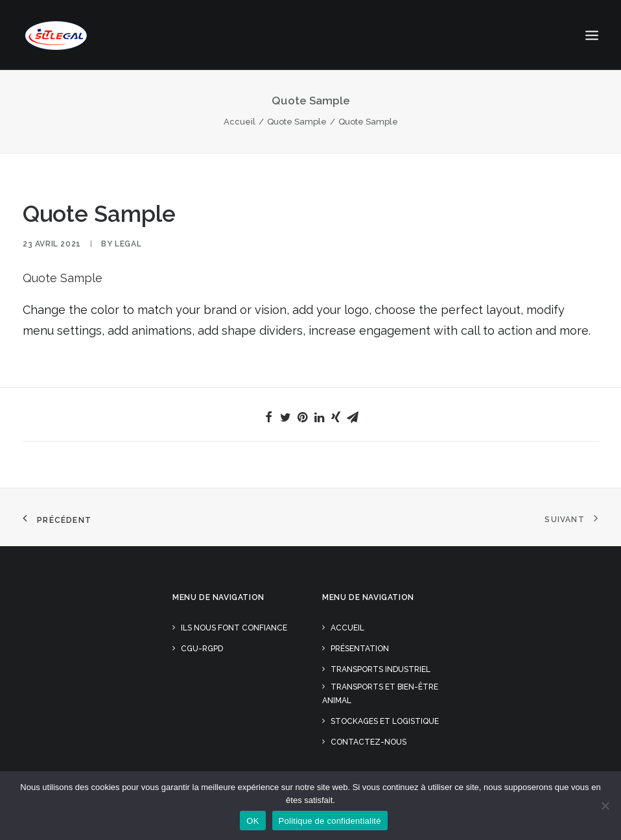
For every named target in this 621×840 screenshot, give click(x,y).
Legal (128, 244)
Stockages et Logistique (385, 721)
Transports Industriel (381, 669)
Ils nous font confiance (234, 628)
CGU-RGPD (202, 649)
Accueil (240, 122)
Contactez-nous (369, 742)
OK (252, 821)
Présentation (360, 649)
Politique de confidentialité (330, 821)
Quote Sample (297, 122)
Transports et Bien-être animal (380, 694)
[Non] (605, 806)
